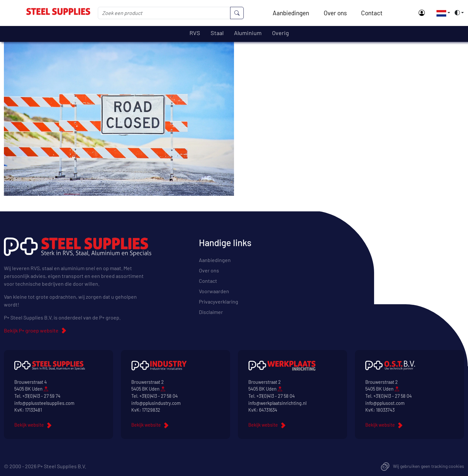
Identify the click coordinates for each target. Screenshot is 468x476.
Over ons (335, 13)
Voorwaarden (214, 291)
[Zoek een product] (164, 13)
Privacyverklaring (219, 301)
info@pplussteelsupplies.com (44, 403)
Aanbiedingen (291, 13)
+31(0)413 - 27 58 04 (159, 396)
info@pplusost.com (385, 403)
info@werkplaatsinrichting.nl (277, 403)
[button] (441, 13)
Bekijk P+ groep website (31, 330)
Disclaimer (211, 312)
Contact (372, 13)
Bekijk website (29, 425)
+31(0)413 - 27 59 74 (41, 396)
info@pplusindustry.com (156, 403)
